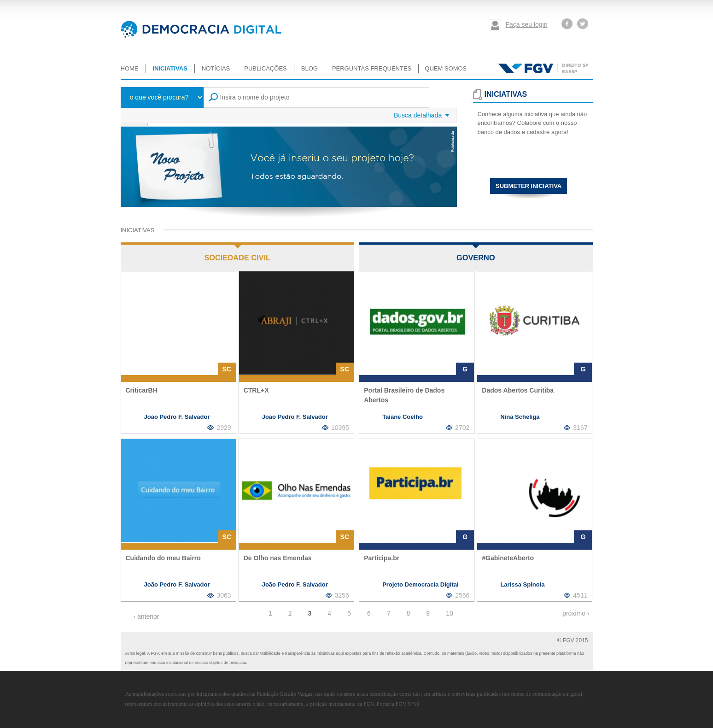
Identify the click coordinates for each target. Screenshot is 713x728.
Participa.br (382, 558)
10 (450, 613)
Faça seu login (526, 24)
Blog (310, 68)
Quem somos (446, 68)
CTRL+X (256, 390)
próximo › (576, 613)
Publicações (265, 68)
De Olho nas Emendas (278, 558)
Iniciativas (170, 68)
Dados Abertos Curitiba (518, 390)
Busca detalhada (418, 115)
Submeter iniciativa (529, 186)
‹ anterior (146, 616)
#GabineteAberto (508, 558)
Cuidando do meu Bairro (163, 558)
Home (130, 68)
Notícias (216, 68)
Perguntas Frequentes (372, 68)
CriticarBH (142, 390)
